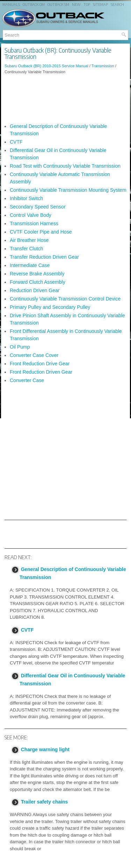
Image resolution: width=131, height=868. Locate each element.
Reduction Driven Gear (35, 290)
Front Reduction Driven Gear (41, 372)
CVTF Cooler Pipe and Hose (41, 232)
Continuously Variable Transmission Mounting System (68, 190)
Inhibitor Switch (26, 198)
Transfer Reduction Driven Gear (44, 257)
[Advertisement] (65, 99)
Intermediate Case (30, 265)
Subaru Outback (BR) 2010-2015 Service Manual (46, 66)
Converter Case (27, 380)
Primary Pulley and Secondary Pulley (50, 307)
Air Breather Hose (29, 240)
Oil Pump (20, 347)
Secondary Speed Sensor (38, 207)
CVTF (16, 142)
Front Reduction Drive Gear (40, 364)
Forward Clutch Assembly (38, 282)
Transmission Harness (34, 223)
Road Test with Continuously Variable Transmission (65, 166)
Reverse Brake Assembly (37, 274)
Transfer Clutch (26, 249)
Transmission (103, 66)
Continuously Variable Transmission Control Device (65, 299)
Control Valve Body (31, 215)
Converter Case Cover (34, 355)
